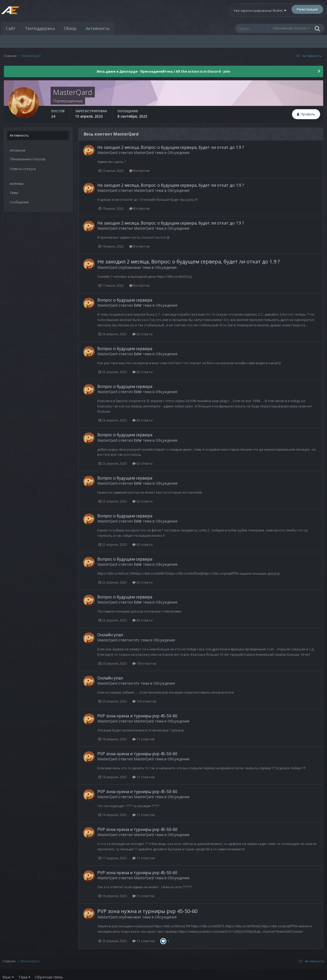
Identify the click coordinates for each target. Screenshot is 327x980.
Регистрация (307, 9)
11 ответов (143, 739)
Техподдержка (40, 28)
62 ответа (142, 334)
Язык (8, 977)
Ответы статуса (23, 169)
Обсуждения (178, 153)
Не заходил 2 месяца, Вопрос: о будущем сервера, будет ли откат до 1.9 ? (171, 147)
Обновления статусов (289, 28)
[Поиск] (254, 28)
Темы (14, 193)
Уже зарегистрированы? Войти (260, 10)
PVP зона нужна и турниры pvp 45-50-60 (137, 716)
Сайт (11, 28)
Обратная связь (49, 977)
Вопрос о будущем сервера (125, 300)
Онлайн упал (110, 635)
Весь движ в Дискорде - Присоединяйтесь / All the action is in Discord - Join (163, 71)
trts (137, 640)
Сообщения (19, 202)
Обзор (70, 28)
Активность (98, 28)
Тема (24, 977)
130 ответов (144, 663)
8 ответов (139, 171)
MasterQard (107, 153)
